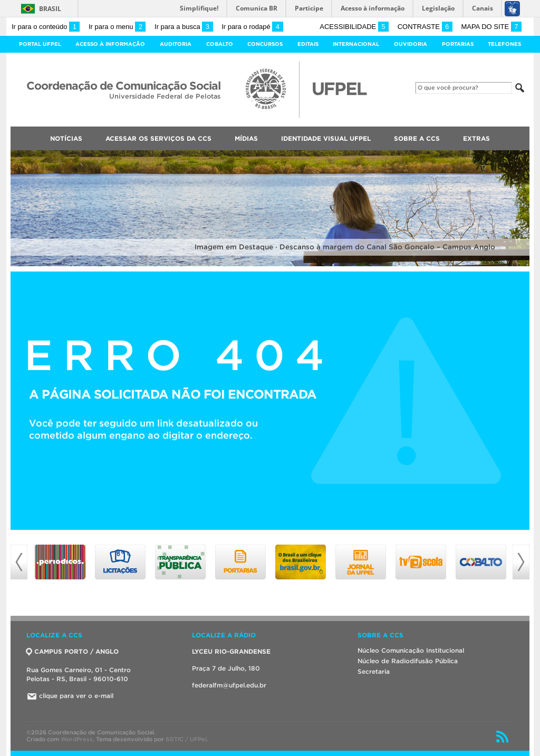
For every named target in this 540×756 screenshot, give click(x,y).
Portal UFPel (40, 44)
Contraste (425, 27)
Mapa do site (491, 27)
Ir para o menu (117, 27)
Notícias (66, 138)
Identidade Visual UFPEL (326, 138)
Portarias (458, 44)
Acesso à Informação (110, 44)
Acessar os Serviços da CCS (158, 138)
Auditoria (176, 44)
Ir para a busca (184, 27)
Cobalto (220, 44)
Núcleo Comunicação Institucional (411, 650)
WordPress (77, 739)
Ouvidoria (411, 44)
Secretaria (374, 671)
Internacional (356, 44)
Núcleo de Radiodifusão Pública (408, 661)
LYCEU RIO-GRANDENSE (231, 651)
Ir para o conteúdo (46, 27)
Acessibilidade (354, 27)
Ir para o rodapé (252, 27)
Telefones (504, 44)
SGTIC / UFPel (186, 739)
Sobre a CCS (417, 138)
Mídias (246, 138)
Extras (476, 138)
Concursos (265, 44)
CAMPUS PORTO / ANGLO (73, 651)
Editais (308, 44)
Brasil (50, 9)
